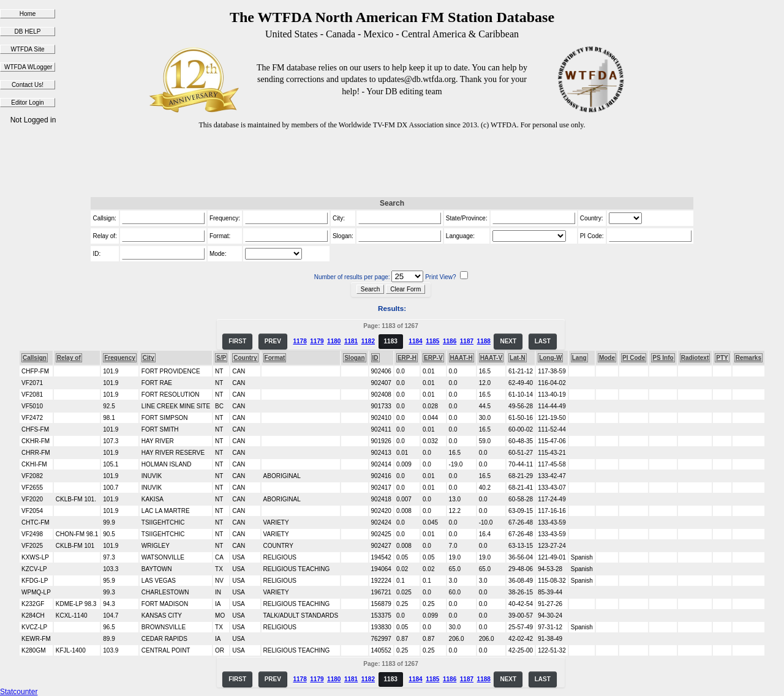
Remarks (748, 358)
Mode (607, 358)
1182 (368, 341)
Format (275, 358)
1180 (334, 341)
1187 (467, 341)
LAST (543, 341)
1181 (351, 341)
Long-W (550, 358)
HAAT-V (491, 358)
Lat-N (518, 358)
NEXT (508, 341)
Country (245, 358)
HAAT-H (462, 358)
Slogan (354, 358)
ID (375, 358)
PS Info (663, 358)
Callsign (35, 358)
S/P (221, 358)
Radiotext (695, 358)
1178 (300, 341)
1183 (391, 341)
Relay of (69, 358)
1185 (432, 341)
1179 (317, 341)
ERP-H (407, 358)
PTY (722, 358)
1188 (484, 341)
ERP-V (433, 358)
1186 (450, 341)
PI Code (634, 358)
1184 (415, 341)
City (149, 358)
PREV (273, 341)
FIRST (237, 341)
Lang (579, 358)
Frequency (120, 358)
